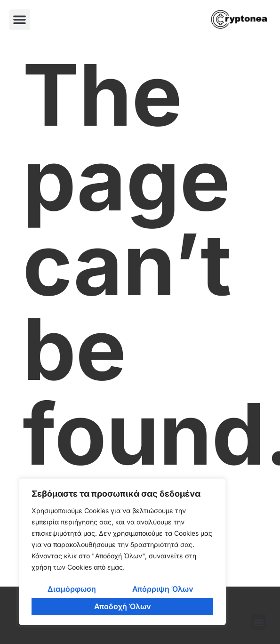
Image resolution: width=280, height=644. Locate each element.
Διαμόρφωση (72, 589)
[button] (20, 20)
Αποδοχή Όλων (123, 606)
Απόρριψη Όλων (163, 589)
